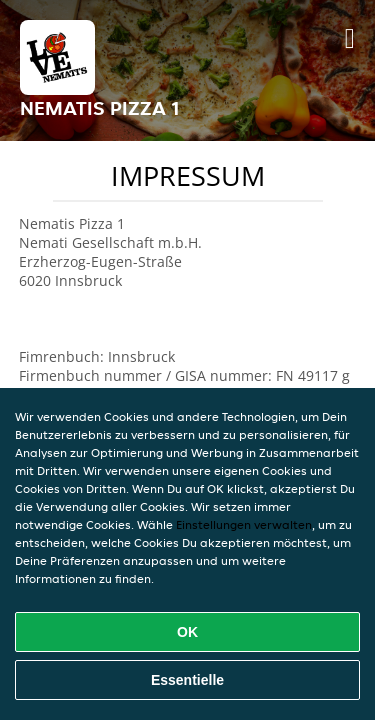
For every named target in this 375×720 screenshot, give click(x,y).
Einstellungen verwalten (244, 524)
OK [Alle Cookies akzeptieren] (187, 632)
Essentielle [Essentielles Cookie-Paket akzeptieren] (187, 680)
